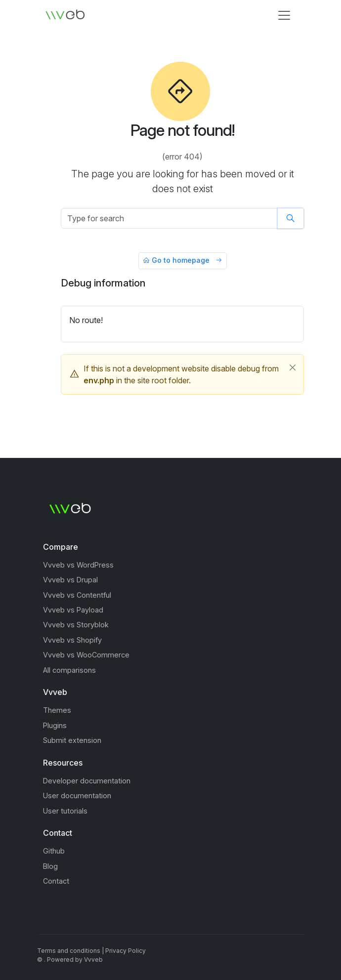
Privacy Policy (126, 951)
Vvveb (93, 960)
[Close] (293, 367)
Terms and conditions (69, 951)
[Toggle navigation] (284, 15)
